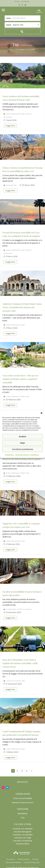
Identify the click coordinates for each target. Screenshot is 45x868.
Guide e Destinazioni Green (16, 114)
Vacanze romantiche (22, 841)
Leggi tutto (10, 126)
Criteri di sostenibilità (22, 798)
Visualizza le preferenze (22, 449)
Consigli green (11, 609)
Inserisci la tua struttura (22, 803)
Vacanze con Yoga (22, 838)
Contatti (35, 859)
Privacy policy (23, 859)
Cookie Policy (9, 455)
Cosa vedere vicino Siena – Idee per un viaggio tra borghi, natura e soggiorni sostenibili (20, 379)
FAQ (23, 818)
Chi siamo (25, 2)
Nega (22, 443)
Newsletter (23, 814)
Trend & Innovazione (24, 609)
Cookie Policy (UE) (32, 862)
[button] (42, 413)
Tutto (15, 185)
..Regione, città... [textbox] (18, 25)
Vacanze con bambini (23, 835)
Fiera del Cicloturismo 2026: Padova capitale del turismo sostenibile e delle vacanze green (20, 663)
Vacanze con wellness (22, 829)
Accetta (22, 437)
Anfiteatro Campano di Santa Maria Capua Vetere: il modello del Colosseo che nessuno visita (22, 307)
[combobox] (22, 25)
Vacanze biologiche (22, 832)
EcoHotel (9, 185)
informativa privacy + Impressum (27, 455)
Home (17, 2)
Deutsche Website (13, 862)
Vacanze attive (23, 844)
